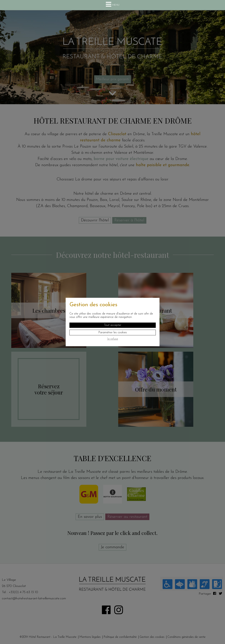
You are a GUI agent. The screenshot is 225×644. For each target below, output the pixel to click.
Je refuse (112, 339)
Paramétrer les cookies (113, 333)
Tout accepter (113, 325)
